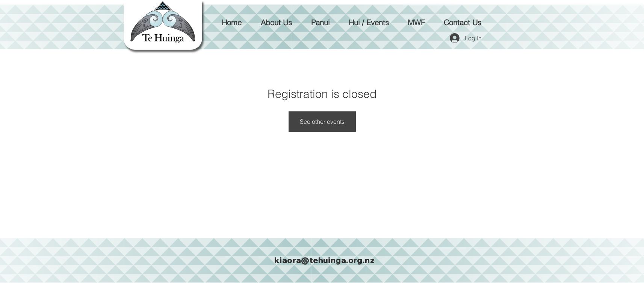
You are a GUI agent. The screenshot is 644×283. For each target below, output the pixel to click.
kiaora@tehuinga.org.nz (324, 260)
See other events (322, 122)
